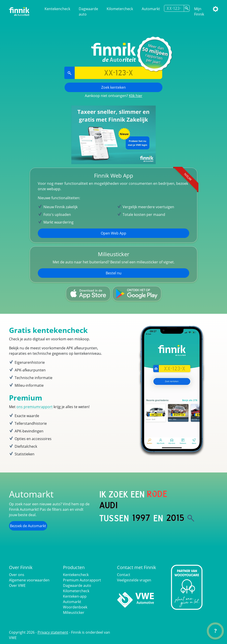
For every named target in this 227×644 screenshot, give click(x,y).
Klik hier (136, 96)
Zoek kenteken (113, 87)
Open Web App (113, 233)
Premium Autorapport (82, 580)
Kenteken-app (75, 596)
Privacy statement (53, 632)
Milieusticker (74, 612)
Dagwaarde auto (88, 11)
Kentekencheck (57, 9)
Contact (124, 575)
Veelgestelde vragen (134, 580)
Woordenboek (75, 607)
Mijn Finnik (199, 11)
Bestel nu (114, 273)
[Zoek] (191, 518)
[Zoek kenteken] (187, 8)
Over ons (17, 575)
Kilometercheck (120, 9)
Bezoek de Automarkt (28, 526)
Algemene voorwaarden (29, 580)
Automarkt (151, 9)
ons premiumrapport (35, 407)
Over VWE (17, 585)
